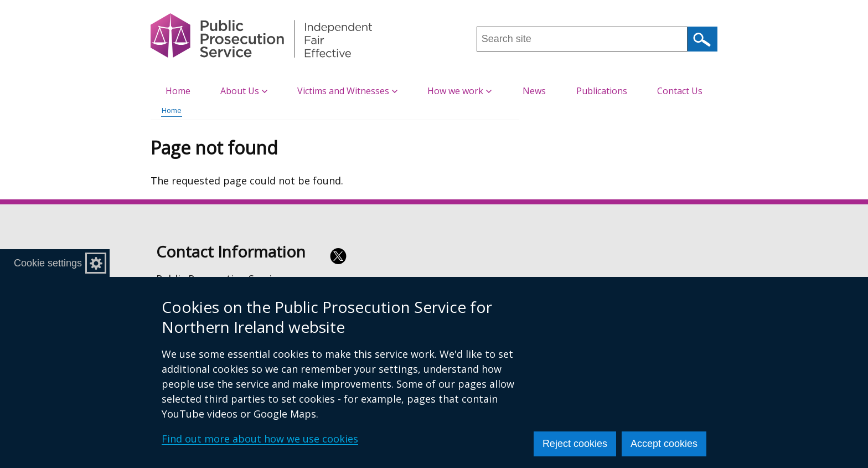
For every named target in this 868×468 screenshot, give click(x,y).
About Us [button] (244, 91)
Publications (602, 91)
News (534, 91)
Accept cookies (664, 444)
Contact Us (680, 91)
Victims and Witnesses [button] (347, 91)
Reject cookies (575, 444)
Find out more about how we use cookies (260, 439)
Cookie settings (48, 263)
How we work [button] (459, 91)
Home (178, 91)
